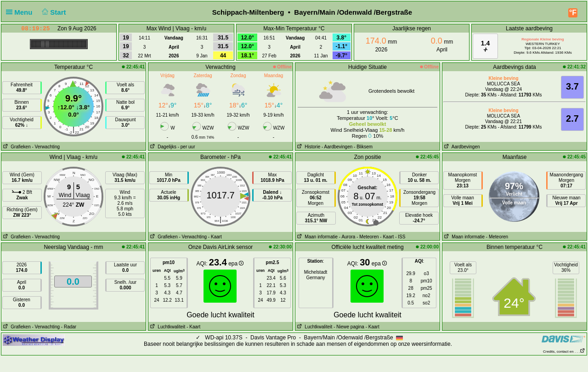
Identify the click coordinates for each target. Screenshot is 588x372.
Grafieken (16, 147)
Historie (308, 147)
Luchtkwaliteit (167, 327)
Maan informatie (317, 237)
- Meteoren (367, 237)
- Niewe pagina (349, 327)
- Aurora (347, 237)
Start (53, 12)
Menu (21, 12)
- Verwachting (46, 147)
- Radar (69, 327)
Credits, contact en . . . (564, 352)
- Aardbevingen (337, 147)
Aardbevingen (461, 147)
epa (236, 264)
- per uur (187, 147)
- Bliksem (363, 147)
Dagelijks (162, 147)
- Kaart (215, 237)
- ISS (400, 237)
